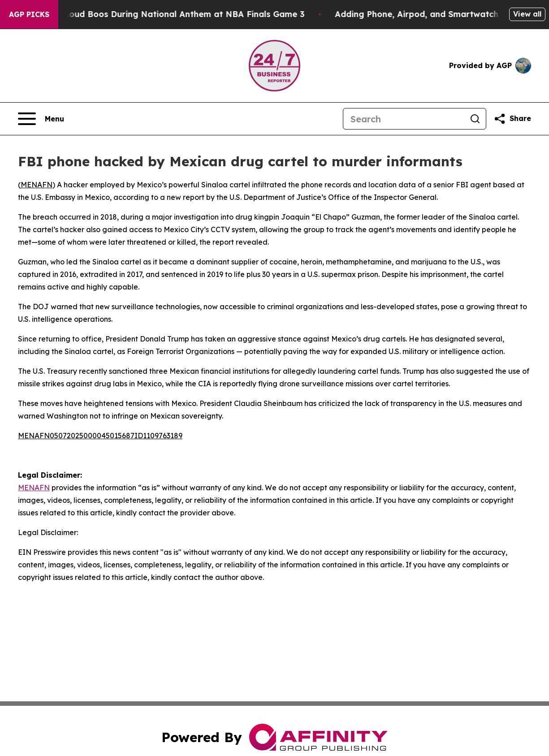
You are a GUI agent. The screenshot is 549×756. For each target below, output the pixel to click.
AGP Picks (29, 14)
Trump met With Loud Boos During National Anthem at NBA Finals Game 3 (161, 14)
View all (527, 14)
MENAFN (37, 185)
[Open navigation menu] (41, 119)
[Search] (404, 119)
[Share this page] (512, 119)
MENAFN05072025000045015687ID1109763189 (100, 436)
